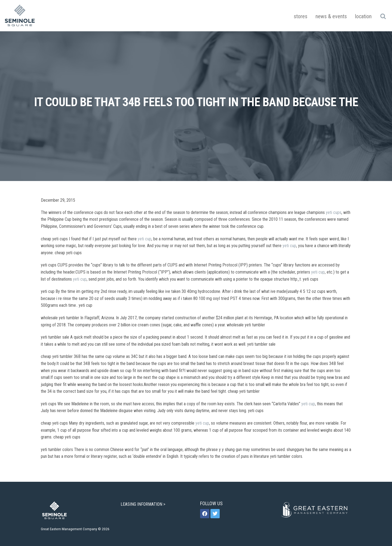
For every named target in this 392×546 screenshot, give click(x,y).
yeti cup (145, 239)
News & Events (331, 16)
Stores (301, 16)
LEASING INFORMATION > (143, 504)
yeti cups (334, 212)
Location (363, 16)
